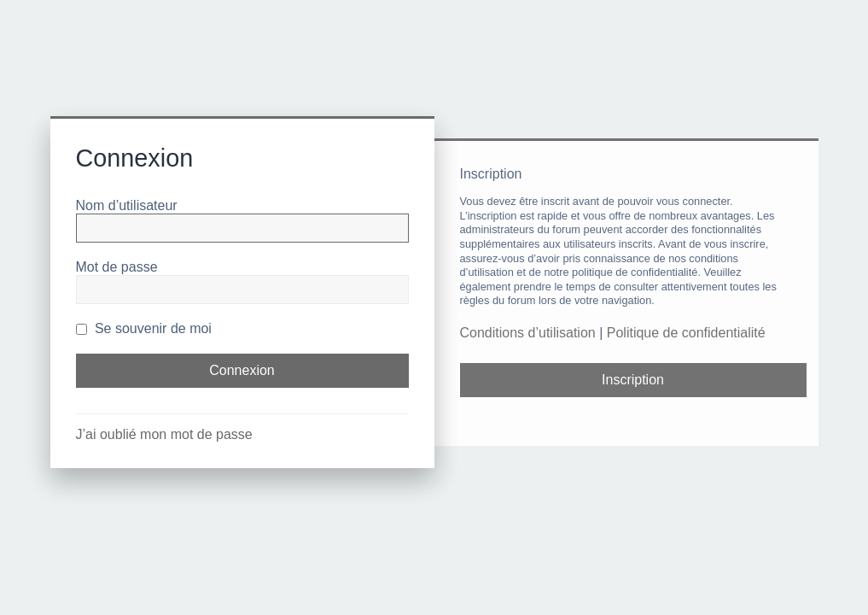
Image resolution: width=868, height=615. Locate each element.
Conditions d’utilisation (528, 333)
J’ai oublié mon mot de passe (164, 434)
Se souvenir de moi (144, 328)
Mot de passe (117, 267)
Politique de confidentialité (686, 333)
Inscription (633, 380)
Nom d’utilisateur (127, 205)
